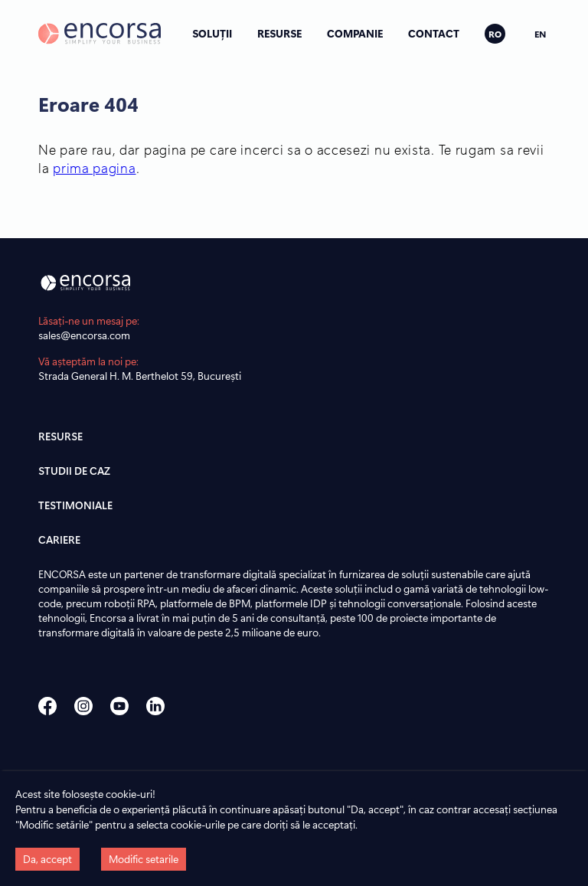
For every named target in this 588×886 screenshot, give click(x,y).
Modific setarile (144, 859)
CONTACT (434, 33)
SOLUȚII (212, 33)
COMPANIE (355, 33)
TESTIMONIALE (75, 505)
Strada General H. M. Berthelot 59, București (140, 376)
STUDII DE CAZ (74, 471)
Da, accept (47, 859)
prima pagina (94, 168)
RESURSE (279, 33)
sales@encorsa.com (84, 335)
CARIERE (59, 539)
